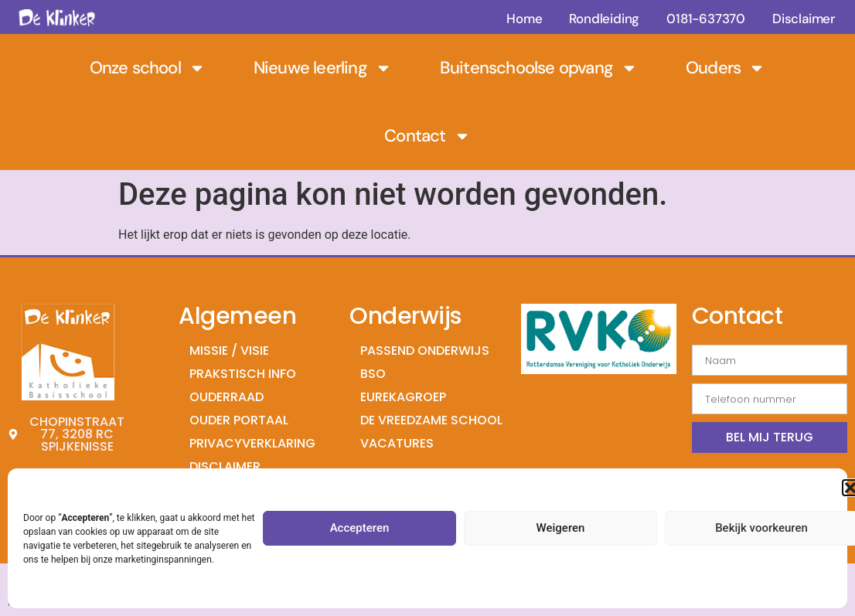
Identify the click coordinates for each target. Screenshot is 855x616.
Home (524, 19)
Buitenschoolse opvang (539, 68)
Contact (427, 136)
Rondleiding (604, 19)
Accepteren (360, 528)
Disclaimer (804, 19)
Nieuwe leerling (323, 68)
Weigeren (561, 528)
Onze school (148, 68)
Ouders (726, 68)
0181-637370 (706, 19)
